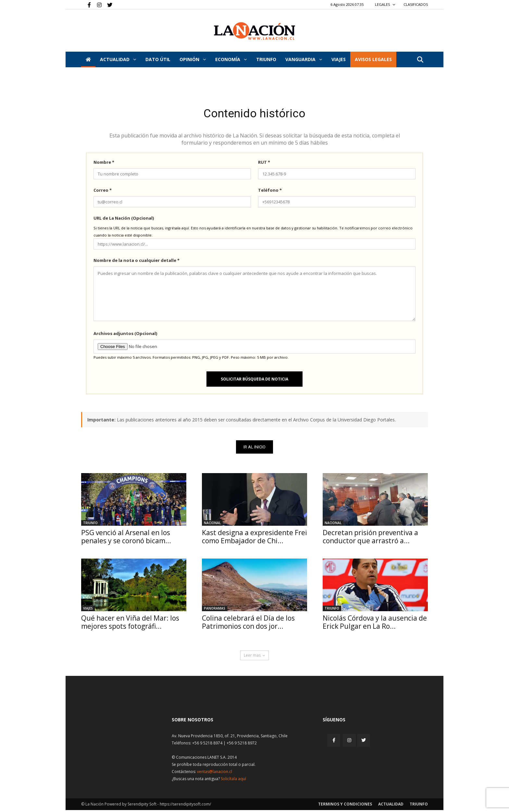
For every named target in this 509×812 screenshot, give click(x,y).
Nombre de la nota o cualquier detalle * (137, 262)
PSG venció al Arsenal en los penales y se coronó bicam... (126, 539)
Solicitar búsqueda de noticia (255, 381)
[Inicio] (88, 59)
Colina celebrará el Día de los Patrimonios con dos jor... (248, 624)
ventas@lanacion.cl (215, 773)
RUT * (264, 164)
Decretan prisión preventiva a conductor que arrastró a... (370, 539)
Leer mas (255, 657)
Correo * (103, 192)
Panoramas (215, 610)
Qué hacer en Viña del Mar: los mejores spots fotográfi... (130, 624)
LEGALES (385, 4)
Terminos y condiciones (345, 806)
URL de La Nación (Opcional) (124, 220)
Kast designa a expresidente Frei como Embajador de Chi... (255, 539)
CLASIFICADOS (416, 4)
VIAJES (339, 59)
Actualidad (118, 59)
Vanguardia (304, 59)
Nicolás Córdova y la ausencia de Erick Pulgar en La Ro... (375, 624)
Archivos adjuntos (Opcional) (125, 335)
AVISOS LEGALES (373, 59)
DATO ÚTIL (158, 59)
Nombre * (104, 164)
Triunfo (266, 59)
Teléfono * (270, 192)
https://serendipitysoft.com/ (185, 806)
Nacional (212, 525)
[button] (420, 60)
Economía (231, 59)
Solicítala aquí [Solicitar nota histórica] (233, 781)
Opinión (193, 59)
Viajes (88, 610)
